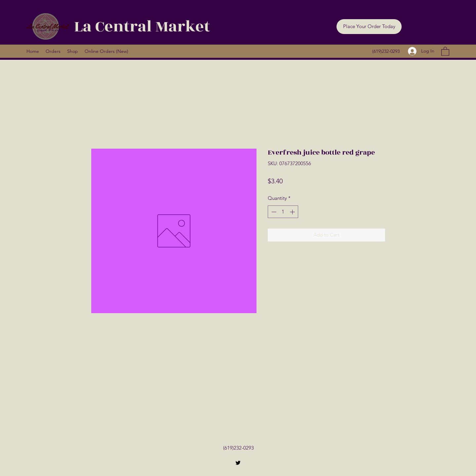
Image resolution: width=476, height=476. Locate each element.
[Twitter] (238, 463)
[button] (369, 27)
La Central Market (142, 27)
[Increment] (293, 212)
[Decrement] (273, 212)
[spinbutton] (283, 212)
